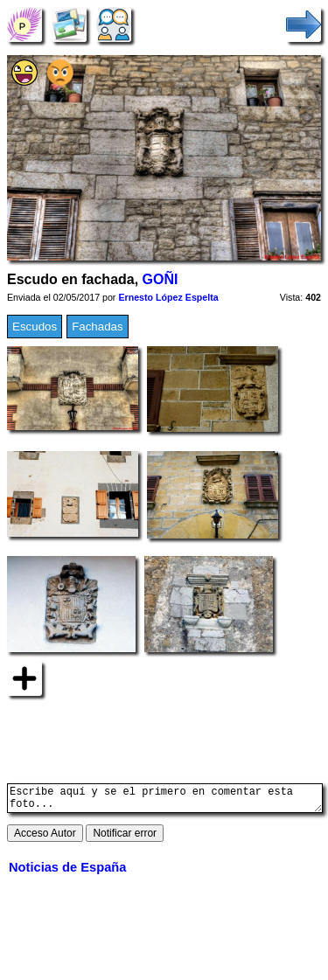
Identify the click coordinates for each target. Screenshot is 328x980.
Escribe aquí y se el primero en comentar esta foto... (165, 801)
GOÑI (161, 279)
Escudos (35, 327)
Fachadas (98, 327)
